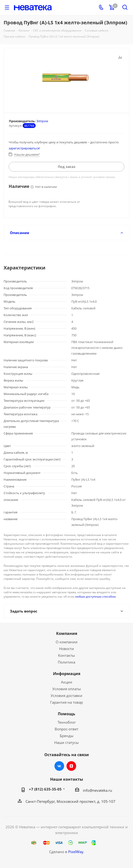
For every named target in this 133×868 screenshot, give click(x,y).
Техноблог (67, 722)
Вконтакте (59, 766)
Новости (66, 649)
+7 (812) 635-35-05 (45, 789)
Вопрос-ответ (66, 729)
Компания (67, 633)
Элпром (42, 121)
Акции (67, 682)
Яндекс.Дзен (71, 766)
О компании (67, 642)
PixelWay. (76, 852)
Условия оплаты (67, 689)
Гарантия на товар (66, 702)
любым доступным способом (95, 597)
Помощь (66, 714)
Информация (67, 674)
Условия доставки (66, 696)
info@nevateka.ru (97, 790)
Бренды (67, 736)
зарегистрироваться (24, 148)
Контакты (66, 655)
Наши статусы (66, 742)
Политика (66, 662)
